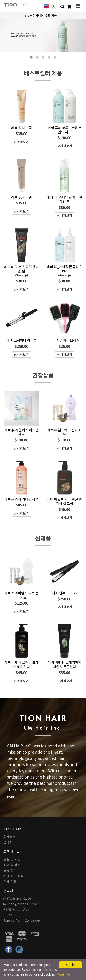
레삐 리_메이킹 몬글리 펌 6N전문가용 (65, 271)
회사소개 (10, 837)
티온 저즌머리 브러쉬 (64, 340)
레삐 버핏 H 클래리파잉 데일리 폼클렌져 (65, 664)
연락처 (8, 842)
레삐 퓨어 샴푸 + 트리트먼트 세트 (65, 130)
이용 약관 (10, 881)
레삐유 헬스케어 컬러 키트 (65, 432)
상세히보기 (21, 142)
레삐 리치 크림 (22, 128)
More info (63, 974)
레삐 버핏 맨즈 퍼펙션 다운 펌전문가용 (22, 271)
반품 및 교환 (12, 859)
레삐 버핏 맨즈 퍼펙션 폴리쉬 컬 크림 (64, 501)
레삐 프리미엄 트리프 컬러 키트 (21, 595)
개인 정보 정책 (14, 876)
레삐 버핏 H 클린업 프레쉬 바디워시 (22, 664)
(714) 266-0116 (19, 898)
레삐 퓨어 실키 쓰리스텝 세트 (21, 432)
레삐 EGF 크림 (22, 197)
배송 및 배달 (12, 865)
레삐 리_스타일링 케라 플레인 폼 (65, 199)
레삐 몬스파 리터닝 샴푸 (21, 499)
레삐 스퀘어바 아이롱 (22, 340)
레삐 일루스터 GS (64, 593)
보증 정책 (10, 870)
